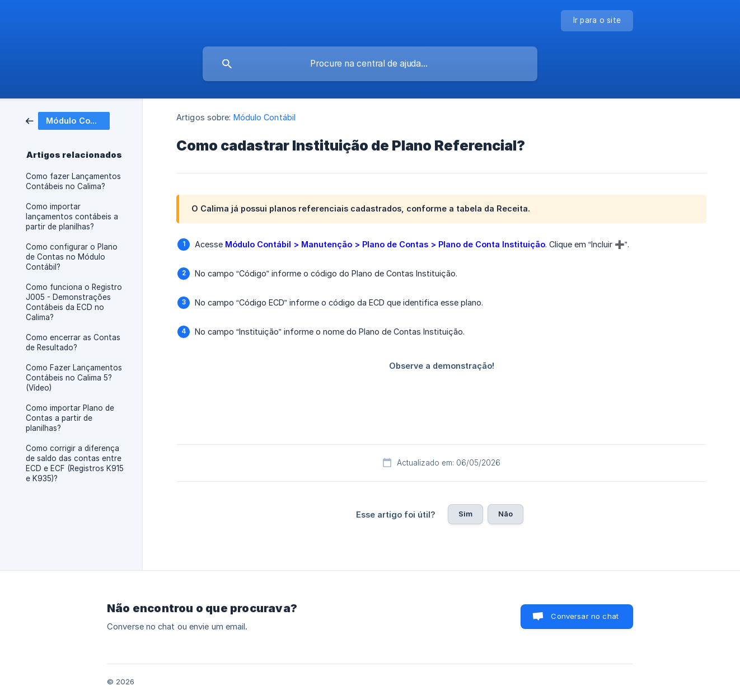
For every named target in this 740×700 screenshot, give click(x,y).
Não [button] (505, 514)
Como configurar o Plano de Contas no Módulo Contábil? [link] (72, 257)
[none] (597, 21)
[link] (68, 120)
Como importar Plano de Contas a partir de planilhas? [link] (70, 418)
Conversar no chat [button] (585, 616)
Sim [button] (465, 514)
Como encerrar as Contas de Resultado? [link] (73, 342)
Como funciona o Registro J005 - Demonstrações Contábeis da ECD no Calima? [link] (74, 302)
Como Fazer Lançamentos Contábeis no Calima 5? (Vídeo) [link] (74, 378)
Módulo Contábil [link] (265, 117)
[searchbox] (370, 64)
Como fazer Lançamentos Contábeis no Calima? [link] (73, 181)
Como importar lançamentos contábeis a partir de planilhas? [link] (72, 217)
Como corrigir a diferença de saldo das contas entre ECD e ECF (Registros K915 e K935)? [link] (75, 463)
